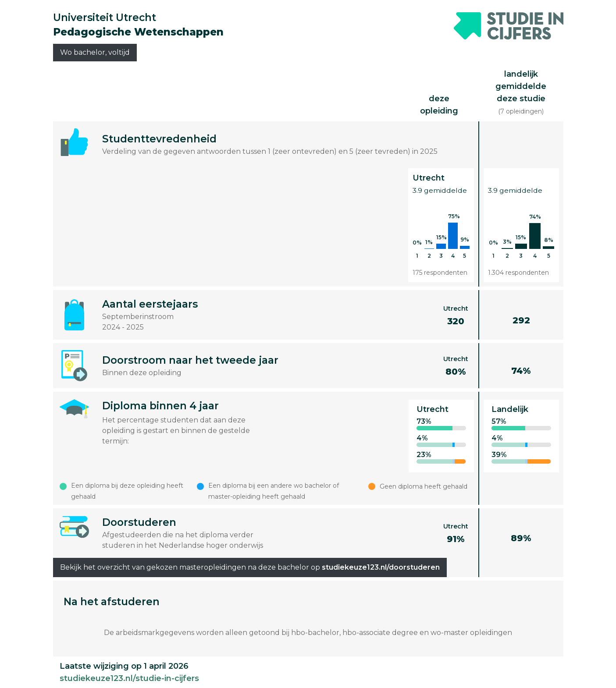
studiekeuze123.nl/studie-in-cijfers (129, 678)
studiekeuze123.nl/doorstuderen (381, 567)
